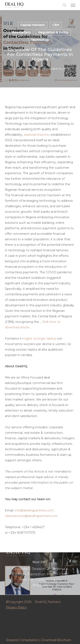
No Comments (40, 74)
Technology (40, 40)
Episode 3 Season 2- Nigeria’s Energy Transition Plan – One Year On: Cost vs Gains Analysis (40, 574)
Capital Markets (33, 25)
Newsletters (21, 32)
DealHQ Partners (27, 69)
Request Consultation (22, 640)
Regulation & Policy (53, 32)
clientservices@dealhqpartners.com (31, 516)
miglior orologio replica (39, 339)
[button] (73, 5)
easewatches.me (36, 135)
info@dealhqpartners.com (34, 510)
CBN (56, 25)
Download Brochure (56, 640)
